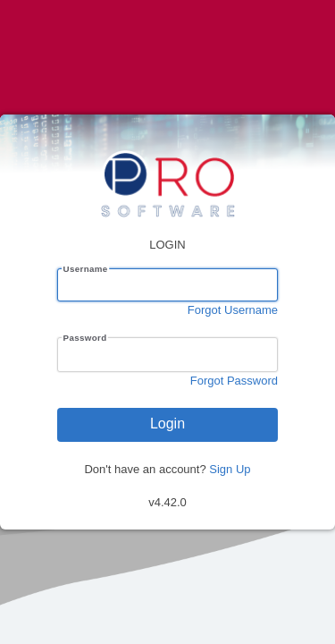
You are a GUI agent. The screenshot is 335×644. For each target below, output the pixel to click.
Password (85, 338)
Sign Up (230, 469)
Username (86, 269)
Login (167, 424)
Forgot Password (234, 381)
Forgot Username (233, 310)
